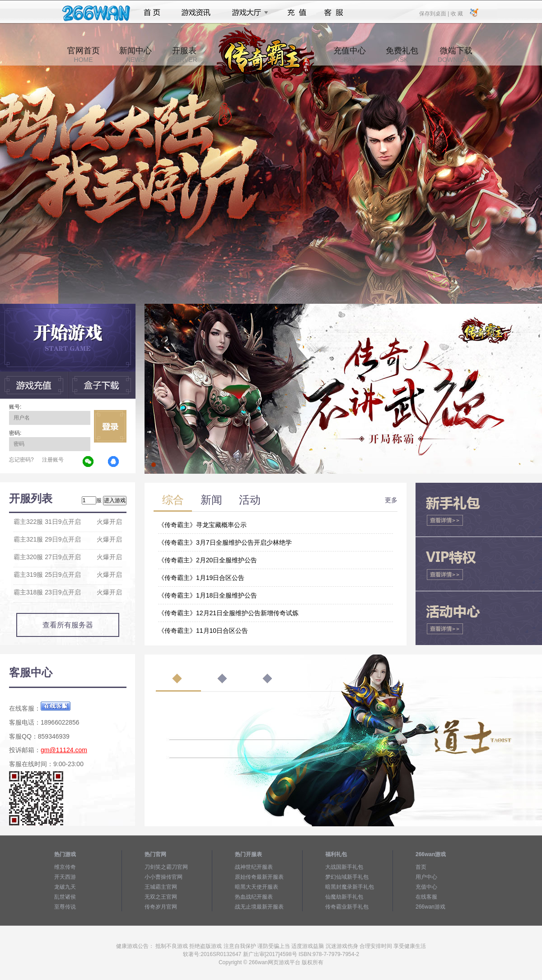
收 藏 (456, 13)
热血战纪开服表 (254, 897)
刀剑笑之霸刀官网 (166, 867)
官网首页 (84, 55)
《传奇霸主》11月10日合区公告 (203, 631)
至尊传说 (65, 907)
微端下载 (456, 55)
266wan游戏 (430, 907)
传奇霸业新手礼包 (347, 907)
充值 (297, 13)
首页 (152, 13)
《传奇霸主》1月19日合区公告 (201, 578)
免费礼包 (402, 55)
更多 (391, 500)
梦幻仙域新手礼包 (347, 877)
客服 (334, 13)
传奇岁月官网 (161, 907)
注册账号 (53, 460)
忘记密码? (21, 460)
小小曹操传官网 (164, 877)
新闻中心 (135, 55)
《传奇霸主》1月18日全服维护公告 (208, 595)
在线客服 (426, 897)
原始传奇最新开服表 (259, 877)
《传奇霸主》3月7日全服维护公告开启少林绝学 (225, 542)
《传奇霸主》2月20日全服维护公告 (208, 560)
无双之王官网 (161, 897)
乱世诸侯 (65, 897)
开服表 (184, 55)
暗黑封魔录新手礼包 (350, 887)
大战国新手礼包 (344, 867)
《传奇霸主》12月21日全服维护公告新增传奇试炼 (228, 613)
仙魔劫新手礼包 (344, 897)
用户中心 (426, 877)
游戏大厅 (248, 13)
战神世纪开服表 (254, 867)
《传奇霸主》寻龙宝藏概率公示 (202, 525)
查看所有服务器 (68, 625)
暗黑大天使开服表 (257, 887)
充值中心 (350, 55)
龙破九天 (65, 887)
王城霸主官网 (161, 887)
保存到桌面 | (435, 13)
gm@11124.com (64, 750)
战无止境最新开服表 (259, 907)
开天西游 (65, 877)
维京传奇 (65, 867)
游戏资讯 (196, 13)
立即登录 (110, 426)
